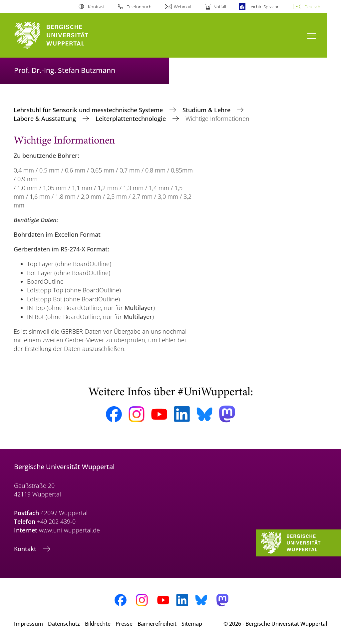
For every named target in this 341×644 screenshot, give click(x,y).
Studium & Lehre (207, 110)
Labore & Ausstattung (46, 119)
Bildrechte (98, 624)
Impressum (28, 624)
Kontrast (96, 7)
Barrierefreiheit (157, 624)
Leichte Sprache (264, 7)
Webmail (182, 7)
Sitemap (192, 624)
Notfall (220, 7)
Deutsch (312, 7)
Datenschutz (64, 624)
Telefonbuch (139, 7)
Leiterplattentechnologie (132, 119)
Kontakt (26, 549)
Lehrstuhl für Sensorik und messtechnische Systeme (89, 110)
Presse (124, 624)
